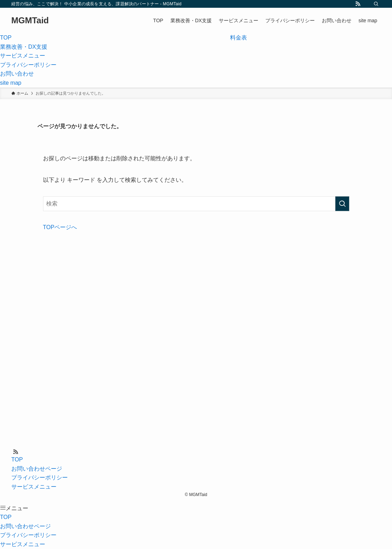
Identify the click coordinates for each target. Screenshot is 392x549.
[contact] (367, 4)
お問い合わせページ (37, 469)
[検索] (376, 4)
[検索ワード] (196, 204)
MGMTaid (30, 20)
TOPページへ (60, 227)
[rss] (358, 4)
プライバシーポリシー (40, 478)
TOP (17, 460)
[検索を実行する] (342, 204)
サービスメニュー (34, 487)
